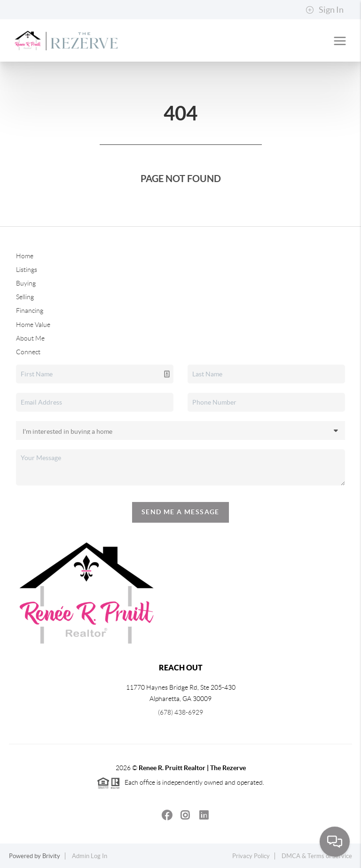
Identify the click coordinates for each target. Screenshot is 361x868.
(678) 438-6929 (180, 712)
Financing (30, 311)
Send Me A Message (180, 512)
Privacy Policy (251, 856)
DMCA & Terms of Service (317, 856)
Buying (26, 283)
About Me (30, 338)
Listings (27, 270)
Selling (25, 297)
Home (25, 256)
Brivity (51, 856)
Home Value (33, 325)
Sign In (325, 10)
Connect (28, 352)
